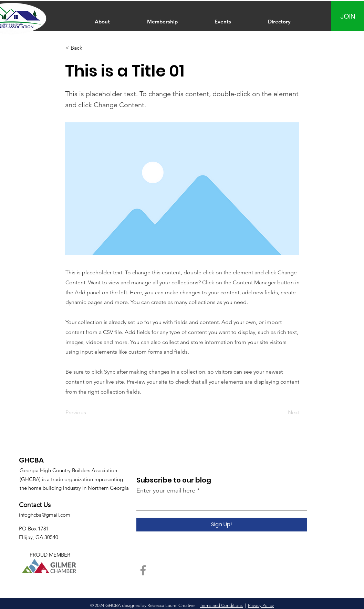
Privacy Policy (261, 605)
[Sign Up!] (222, 525)
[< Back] (88, 48)
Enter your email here (166, 490)
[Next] (282, 413)
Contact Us (35, 505)
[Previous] (88, 413)
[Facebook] (143, 570)
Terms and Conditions (221, 605)
